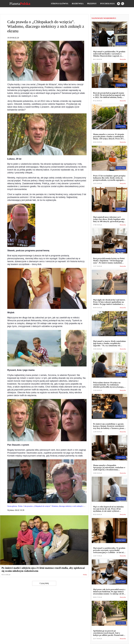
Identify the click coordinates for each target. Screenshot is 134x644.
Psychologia (107, 4)
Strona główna (60, 4)
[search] (123, 4)
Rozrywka (78, 4)
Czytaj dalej (44, 583)
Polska (85, 575)
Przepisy (92, 4)
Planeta (20, 4)
